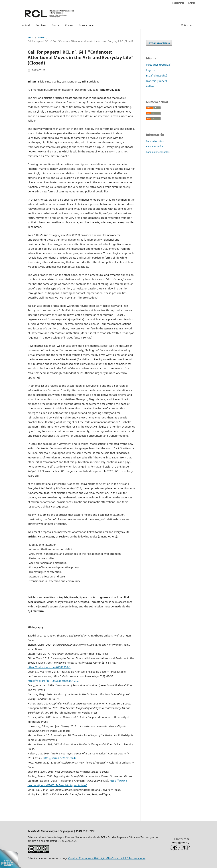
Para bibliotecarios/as (158, 152)
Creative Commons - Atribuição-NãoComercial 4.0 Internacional (107, 858)
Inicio (31, 37)
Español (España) (157, 75)
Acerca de (85, 25)
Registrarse (178, 3)
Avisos (56, 25)
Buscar (187, 25)
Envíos (69, 25)
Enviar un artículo (159, 43)
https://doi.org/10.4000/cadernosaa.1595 (53, 681)
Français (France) (156, 81)
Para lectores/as (155, 141)
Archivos (41, 25)
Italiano (151, 86)
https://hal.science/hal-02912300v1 (49, 667)
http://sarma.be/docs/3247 (60, 758)
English (151, 70)
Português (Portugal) (159, 65)
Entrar (192, 3)
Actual (26, 25)
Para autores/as (155, 146)
